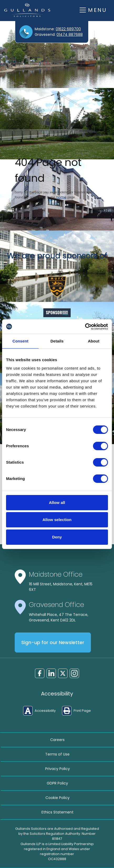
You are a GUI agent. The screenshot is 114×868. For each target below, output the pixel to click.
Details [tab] (57, 341)
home (61, 197)
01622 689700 (68, 29)
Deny (57, 537)
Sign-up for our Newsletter (53, 643)
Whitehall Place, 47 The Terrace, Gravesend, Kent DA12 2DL (59, 617)
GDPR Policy (57, 783)
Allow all (57, 502)
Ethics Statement (58, 812)
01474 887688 (70, 35)
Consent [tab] (20, 341)
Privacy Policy (58, 769)
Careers (57, 740)
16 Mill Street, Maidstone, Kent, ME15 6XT (61, 587)
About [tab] (94, 341)
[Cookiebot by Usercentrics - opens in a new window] (85, 327)
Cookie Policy (58, 798)
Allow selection (57, 520)
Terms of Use (57, 754)
